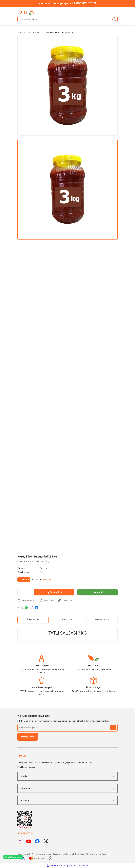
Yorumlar (67, 620)
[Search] (67, 19)
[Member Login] (26, 13)
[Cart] (32, 13)
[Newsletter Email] (67, 728)
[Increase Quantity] (28, 592)
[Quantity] (24, 592)
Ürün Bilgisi (33, 620)
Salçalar (44, 568)
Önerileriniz (102, 620)
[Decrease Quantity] (20, 592)
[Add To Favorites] (27, 601)
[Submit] (113, 728)
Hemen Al (98, 592)
